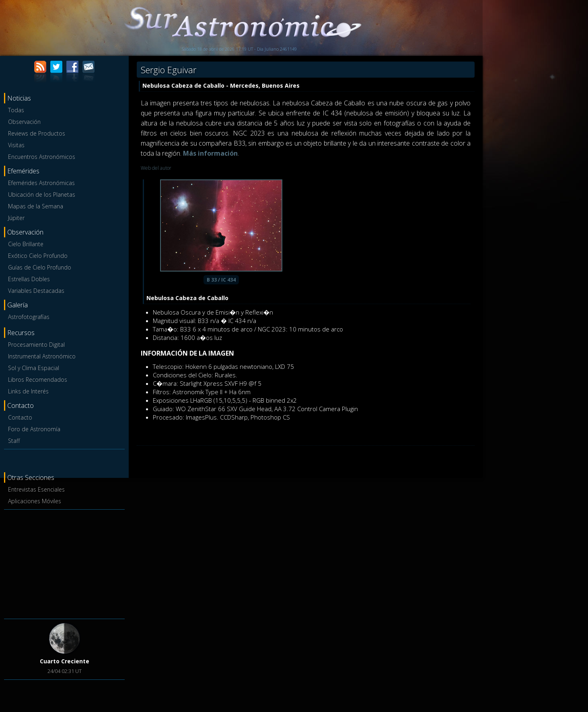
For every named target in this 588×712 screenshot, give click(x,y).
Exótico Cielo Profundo (38, 256)
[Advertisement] (64, 563)
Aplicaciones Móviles (35, 501)
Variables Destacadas (36, 291)
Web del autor (156, 168)
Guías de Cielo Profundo (40, 267)
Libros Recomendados (38, 380)
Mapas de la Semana (36, 206)
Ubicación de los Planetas (42, 194)
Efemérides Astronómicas (41, 183)
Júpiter (16, 218)
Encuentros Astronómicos (42, 157)
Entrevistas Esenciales (36, 489)
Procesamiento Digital (36, 345)
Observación (24, 122)
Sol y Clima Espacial (34, 368)
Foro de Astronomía (34, 429)
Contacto (20, 417)
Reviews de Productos (37, 133)
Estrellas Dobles (29, 279)
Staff (14, 441)
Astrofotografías (29, 317)
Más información (210, 153)
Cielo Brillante (26, 244)
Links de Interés (28, 391)
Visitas (16, 145)
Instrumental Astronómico (42, 356)
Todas (16, 110)
